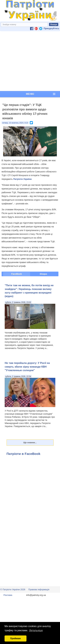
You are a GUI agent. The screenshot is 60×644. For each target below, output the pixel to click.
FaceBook (17, 274)
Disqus (43, 274)
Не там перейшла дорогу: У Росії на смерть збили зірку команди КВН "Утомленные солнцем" (27, 367)
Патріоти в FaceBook (23, 454)
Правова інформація (39, 589)
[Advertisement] (29, 61)
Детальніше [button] (36, 630)
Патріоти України (22, 179)
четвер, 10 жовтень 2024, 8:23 (15, 123)
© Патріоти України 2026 (13, 589)
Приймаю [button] (16, 638)
